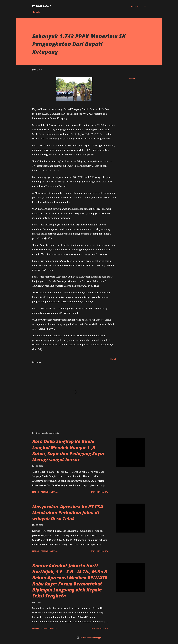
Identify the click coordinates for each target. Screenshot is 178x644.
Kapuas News (41, 6)
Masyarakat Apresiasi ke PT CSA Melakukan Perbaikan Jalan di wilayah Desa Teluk (68, 513)
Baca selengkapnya (99, 492)
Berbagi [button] (132, 78)
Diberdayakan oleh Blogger (89, 638)
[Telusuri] (135, 6)
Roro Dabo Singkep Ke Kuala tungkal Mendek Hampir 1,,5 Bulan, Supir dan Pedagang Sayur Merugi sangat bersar (69, 450)
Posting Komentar (49, 492)
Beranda (36, 12)
